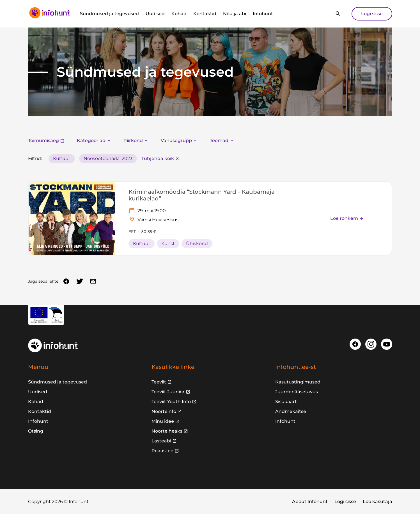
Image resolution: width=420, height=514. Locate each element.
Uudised (155, 14)
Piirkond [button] (136, 141)
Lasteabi (161, 441)
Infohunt (263, 14)
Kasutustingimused (298, 382)
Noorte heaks (167, 431)
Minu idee (163, 421)
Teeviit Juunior (168, 392)
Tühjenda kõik (160, 158)
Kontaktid (205, 14)
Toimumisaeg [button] (46, 141)
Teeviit (159, 382)
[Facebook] (66, 281)
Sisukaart (286, 402)
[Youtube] (387, 344)
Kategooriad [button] (94, 141)
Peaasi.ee (162, 451)
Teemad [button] (222, 141)
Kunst (168, 244)
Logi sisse (372, 14)
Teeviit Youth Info (171, 402)
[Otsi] (338, 14)
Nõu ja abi (235, 14)
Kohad (179, 14)
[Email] (93, 281)
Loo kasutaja (377, 502)
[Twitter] (80, 281)
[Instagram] (371, 344)
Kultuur (62, 158)
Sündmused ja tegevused (109, 14)
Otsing (36, 431)
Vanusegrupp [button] (179, 141)
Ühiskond (197, 244)
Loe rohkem (347, 218)
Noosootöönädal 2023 (108, 158)
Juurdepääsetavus (297, 392)
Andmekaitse (291, 411)
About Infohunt (310, 502)
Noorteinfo (164, 411)
